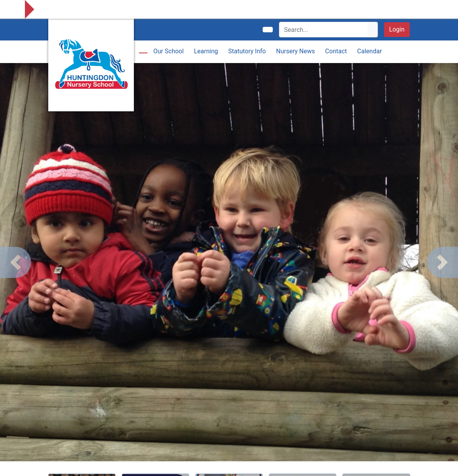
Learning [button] (206, 51)
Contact (336, 51)
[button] (16, 262)
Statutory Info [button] (247, 51)
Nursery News (296, 51)
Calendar (369, 51)
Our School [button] (168, 51)
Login (397, 29)
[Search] (324, 30)
